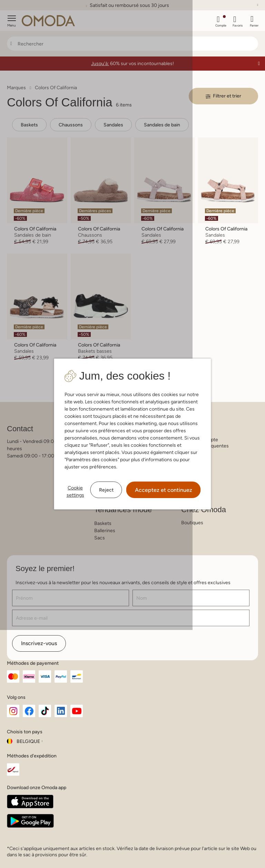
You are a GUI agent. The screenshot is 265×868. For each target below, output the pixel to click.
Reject (106, 490)
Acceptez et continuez (164, 490)
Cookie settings (75, 491)
